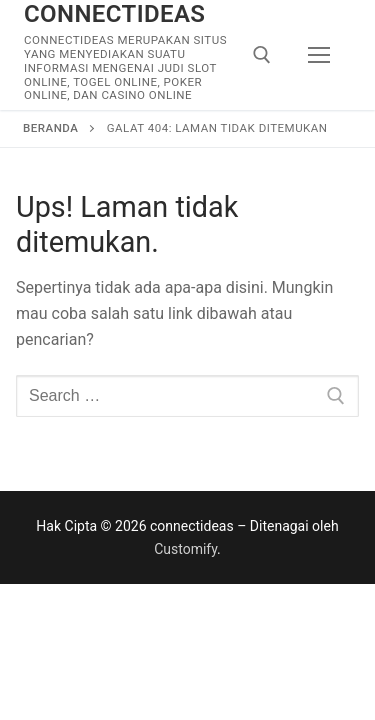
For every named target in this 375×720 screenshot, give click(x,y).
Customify (185, 549)
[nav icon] (319, 55)
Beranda (50, 128)
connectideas (114, 14)
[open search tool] (262, 55)
